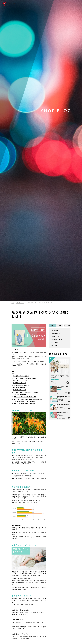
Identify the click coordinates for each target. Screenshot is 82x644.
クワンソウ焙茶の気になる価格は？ (25, 404)
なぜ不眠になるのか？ (20, 383)
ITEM (54, 345)
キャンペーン (56, 339)
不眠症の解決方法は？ (20, 387)
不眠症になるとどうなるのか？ (22, 385)
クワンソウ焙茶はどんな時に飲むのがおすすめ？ (29, 399)
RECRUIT (55, 333)
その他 (54, 342)
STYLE (54, 330)
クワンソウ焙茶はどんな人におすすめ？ (25, 378)
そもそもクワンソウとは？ (21, 376)
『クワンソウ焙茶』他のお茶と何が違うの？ (26, 392)
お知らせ (55, 336)
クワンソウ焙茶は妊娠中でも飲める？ (25, 397)
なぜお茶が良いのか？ (20, 390)
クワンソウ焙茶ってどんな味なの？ (24, 401)
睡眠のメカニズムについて (21, 381)
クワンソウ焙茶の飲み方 (20, 394)
